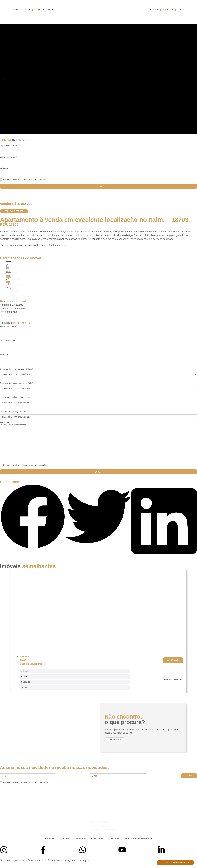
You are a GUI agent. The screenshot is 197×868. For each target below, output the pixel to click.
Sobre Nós (168, 10)
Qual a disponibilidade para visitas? (16, 397)
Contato (182, 10)
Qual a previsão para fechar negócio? (16, 383)
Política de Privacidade (138, 839)
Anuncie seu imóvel (45, 10)
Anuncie (80, 839)
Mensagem (13, 424)
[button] (33, 517)
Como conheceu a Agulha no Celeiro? (17, 369)
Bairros (154, 10)
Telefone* (4, 168)
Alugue (27, 10)
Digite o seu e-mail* (9, 157)
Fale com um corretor (175, 863)
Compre (15, 10)
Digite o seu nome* (8, 146)
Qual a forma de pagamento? (13, 411)
